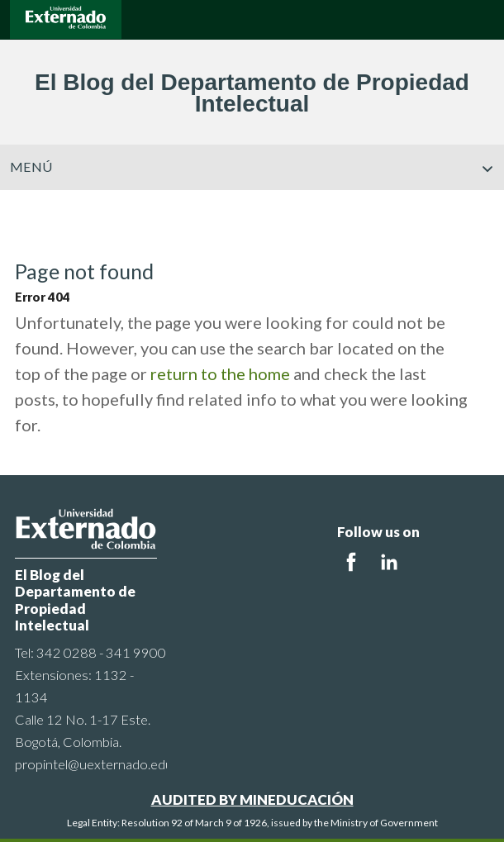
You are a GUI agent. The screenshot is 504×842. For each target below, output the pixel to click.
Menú (252, 167)
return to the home (220, 373)
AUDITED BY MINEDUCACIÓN (252, 799)
